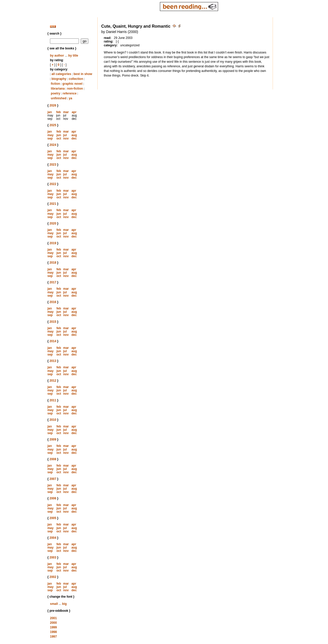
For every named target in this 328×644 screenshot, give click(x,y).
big (64, 604)
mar (66, 112)
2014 (53, 341)
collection (76, 79)
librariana (58, 89)
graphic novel (73, 84)
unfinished (59, 98)
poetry (55, 93)
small (54, 604)
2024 (53, 145)
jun (59, 135)
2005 (53, 518)
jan (50, 112)
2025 (53, 125)
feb (58, 112)
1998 (53, 632)
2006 (53, 498)
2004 (53, 538)
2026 (53, 105)
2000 (53, 623)
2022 (53, 184)
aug (74, 135)
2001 (53, 618)
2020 (53, 223)
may (50, 135)
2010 (53, 420)
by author (57, 56)
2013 (53, 361)
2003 (53, 557)
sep (50, 138)
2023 (53, 165)
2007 (53, 479)
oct (59, 138)
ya (70, 98)
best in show (83, 74)
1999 (53, 627)
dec (74, 138)
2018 (53, 263)
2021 (53, 204)
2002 (53, 577)
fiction (55, 84)
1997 (53, 637)
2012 (53, 381)
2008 (53, 459)
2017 (53, 282)
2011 (53, 400)
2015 (53, 322)
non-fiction (75, 89)
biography (59, 79)
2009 (53, 439)
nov (66, 138)
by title (73, 56)
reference (69, 93)
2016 (53, 302)
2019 (53, 243)
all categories (61, 74)
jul (65, 135)
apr (74, 112)
